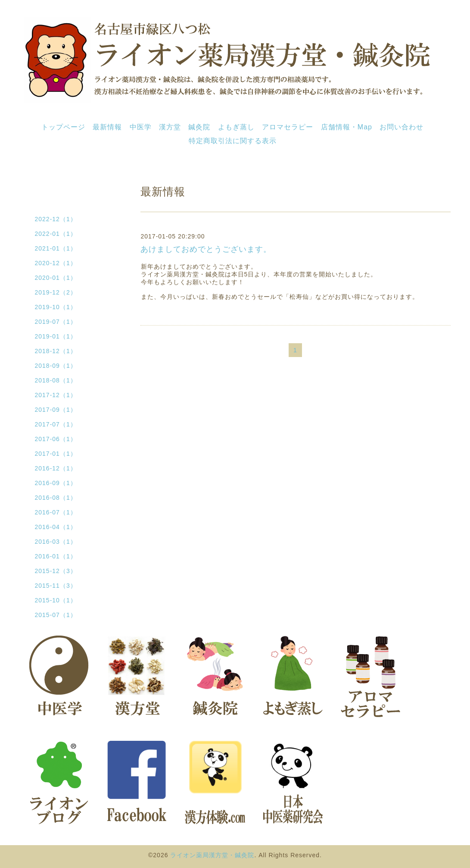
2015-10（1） (56, 600)
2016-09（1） (56, 483)
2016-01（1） (56, 556)
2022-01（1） (56, 234)
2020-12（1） (56, 263)
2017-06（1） (56, 439)
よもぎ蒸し (236, 127)
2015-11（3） (56, 586)
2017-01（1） (56, 454)
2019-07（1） (56, 322)
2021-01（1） (56, 248)
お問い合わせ (402, 127)
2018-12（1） (56, 351)
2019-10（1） (56, 307)
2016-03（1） (56, 542)
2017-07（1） (56, 424)
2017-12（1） (56, 395)
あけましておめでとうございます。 (206, 249)
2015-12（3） (56, 571)
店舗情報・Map (347, 127)
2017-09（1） (56, 410)
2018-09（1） (56, 366)
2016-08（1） (56, 498)
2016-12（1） (56, 468)
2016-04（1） (56, 527)
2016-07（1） (56, 512)
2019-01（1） (56, 336)
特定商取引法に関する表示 (233, 141)
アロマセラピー (288, 127)
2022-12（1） (56, 219)
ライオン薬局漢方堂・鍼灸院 (212, 855)
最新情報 (107, 127)
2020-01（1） (56, 278)
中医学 (141, 127)
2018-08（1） (56, 380)
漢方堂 (170, 127)
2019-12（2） (56, 292)
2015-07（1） (56, 615)
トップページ (63, 127)
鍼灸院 (199, 127)
